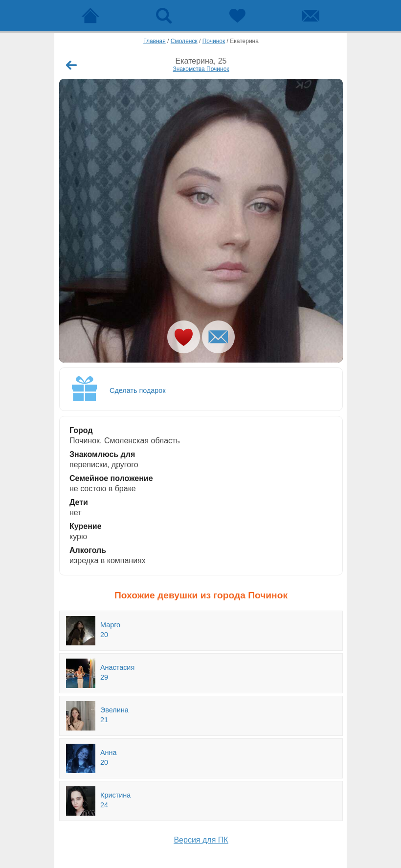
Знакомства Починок (201, 69)
